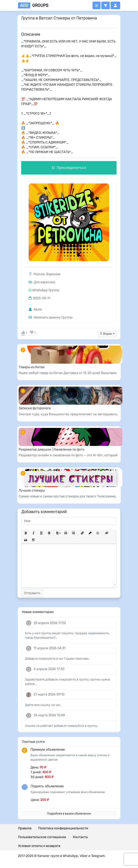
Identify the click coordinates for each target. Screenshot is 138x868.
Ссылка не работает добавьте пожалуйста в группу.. (62, 726)
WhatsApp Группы (46, 290)
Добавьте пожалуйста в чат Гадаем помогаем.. (58, 659)
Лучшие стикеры (32, 490)
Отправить (32, 593)
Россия (39, 274)
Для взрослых (42, 282)
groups (33, 5)
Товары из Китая (32, 367)
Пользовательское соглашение (42, 837)
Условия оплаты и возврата (39, 846)
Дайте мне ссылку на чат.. (43, 705)
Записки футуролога (35, 408)
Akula (35, 309)
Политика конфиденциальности (63, 828)
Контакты (80, 837)
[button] (106, 5)
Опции (106, 334)
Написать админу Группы (51, 317)
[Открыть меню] (97, 5)
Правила (25, 828)
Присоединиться (69, 168)
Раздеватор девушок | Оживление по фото (51, 449)
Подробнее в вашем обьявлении (69, 814)
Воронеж (53, 274)
